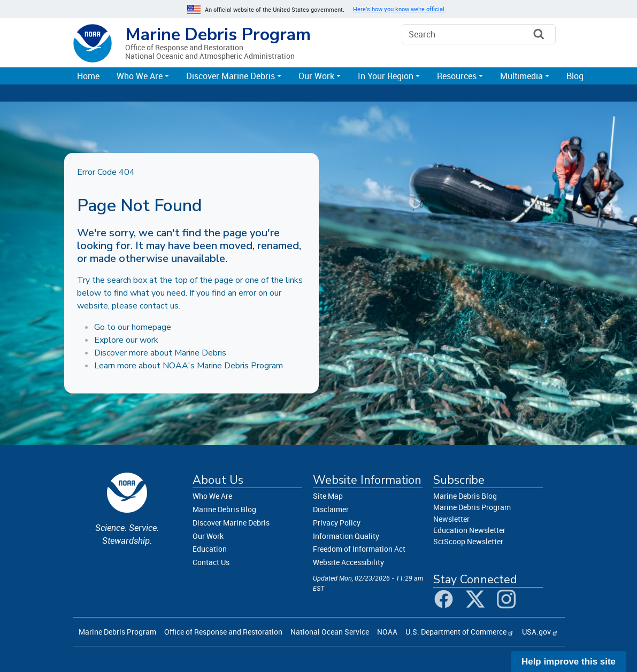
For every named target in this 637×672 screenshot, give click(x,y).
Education (210, 549)
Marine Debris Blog (224, 509)
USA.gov (536, 632)
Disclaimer (331, 509)
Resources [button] (457, 76)
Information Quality (346, 536)
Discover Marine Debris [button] (231, 76)
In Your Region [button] (386, 76)
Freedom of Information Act (359, 549)
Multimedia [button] (521, 76)
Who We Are (212, 496)
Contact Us (211, 562)
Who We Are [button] (140, 76)
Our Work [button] (316, 76)
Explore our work (126, 340)
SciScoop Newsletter (468, 541)
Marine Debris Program (218, 34)
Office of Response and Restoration (223, 632)
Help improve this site (569, 662)
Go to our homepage (133, 327)
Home (88, 76)
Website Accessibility (348, 562)
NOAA (387, 632)
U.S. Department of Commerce (456, 632)
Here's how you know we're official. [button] (400, 9)
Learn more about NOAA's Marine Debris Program (189, 366)
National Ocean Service (330, 632)
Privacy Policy (337, 523)
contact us (159, 306)
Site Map (328, 496)
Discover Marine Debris (231, 523)
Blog (575, 76)
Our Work (208, 536)
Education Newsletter (469, 530)
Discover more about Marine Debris (160, 353)
